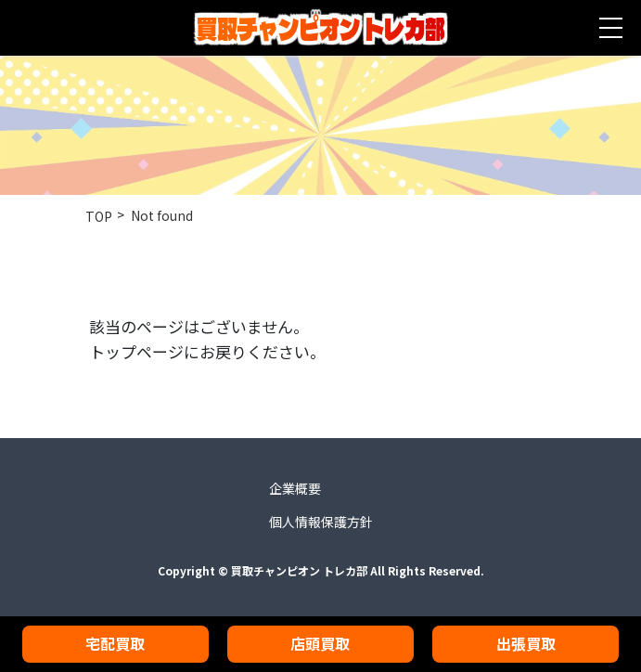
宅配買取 (115, 643)
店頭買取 (320, 643)
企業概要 (295, 488)
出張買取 (526, 643)
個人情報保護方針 (321, 522)
